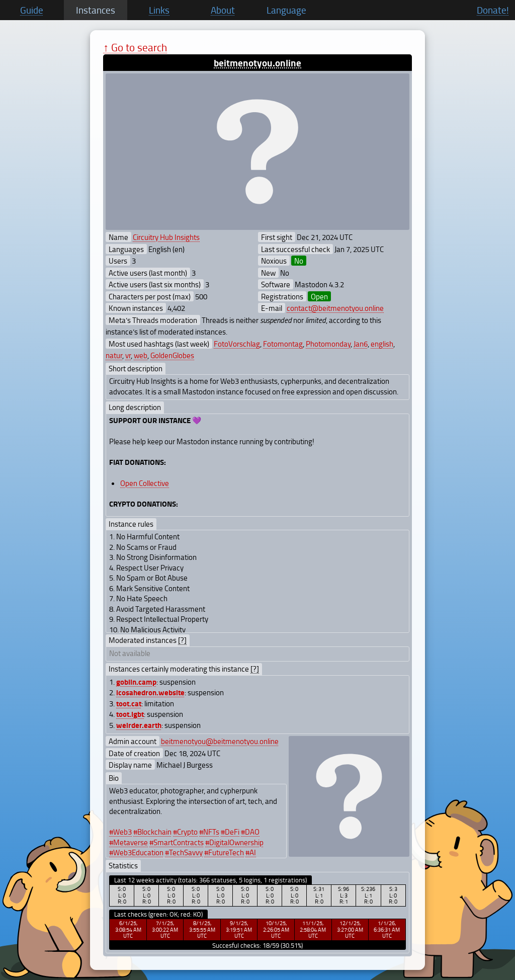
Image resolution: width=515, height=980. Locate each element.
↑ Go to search (135, 47)
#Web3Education (136, 852)
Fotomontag (283, 344)
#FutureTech (224, 852)
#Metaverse (128, 842)
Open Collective (145, 483)
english (382, 344)
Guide (32, 10)
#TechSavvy (184, 852)
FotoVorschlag (237, 344)
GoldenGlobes (172, 355)
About (223, 10)
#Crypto (185, 832)
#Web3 (120, 832)
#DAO (250, 832)
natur (114, 355)
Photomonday (328, 344)
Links (159, 10)
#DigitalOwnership (234, 842)
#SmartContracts (177, 842)
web (141, 355)
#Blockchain (152, 832)
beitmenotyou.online (257, 63)
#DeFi (230, 832)
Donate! (493, 10)
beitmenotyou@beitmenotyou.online (220, 741)
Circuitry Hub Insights (166, 237)
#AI (251, 852)
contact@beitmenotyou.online (335, 308)
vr (128, 355)
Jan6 (361, 344)
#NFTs (209, 832)
